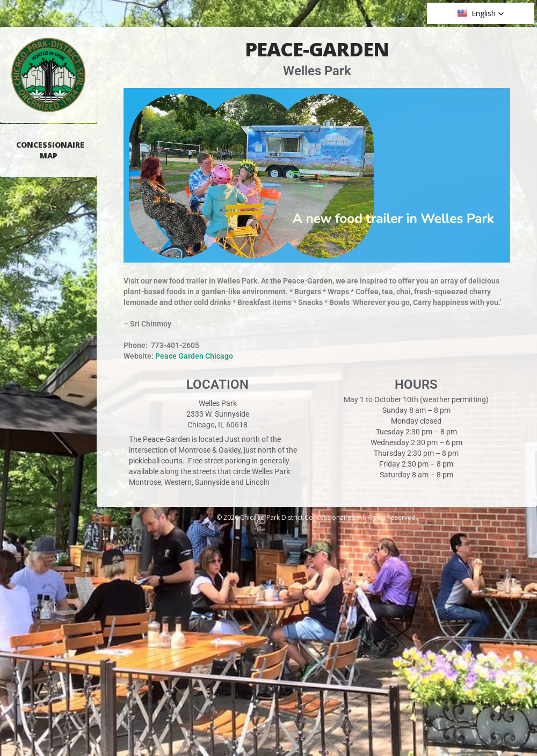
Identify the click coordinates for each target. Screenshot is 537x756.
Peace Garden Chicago (194, 356)
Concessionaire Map (50, 150)
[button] (481, 13)
